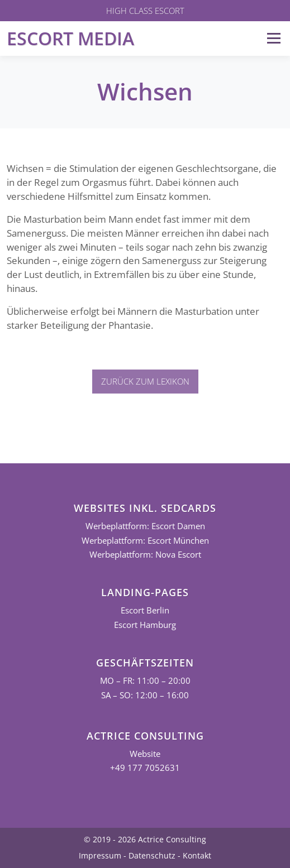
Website (145, 754)
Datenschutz (152, 855)
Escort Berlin (145, 610)
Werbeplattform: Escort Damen (145, 526)
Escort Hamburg (145, 625)
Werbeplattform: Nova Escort (145, 555)
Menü (274, 38)
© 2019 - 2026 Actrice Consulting (145, 839)
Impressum (100, 855)
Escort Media (70, 38)
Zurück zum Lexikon (145, 381)
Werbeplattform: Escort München (145, 541)
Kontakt (197, 855)
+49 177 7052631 (145, 768)
